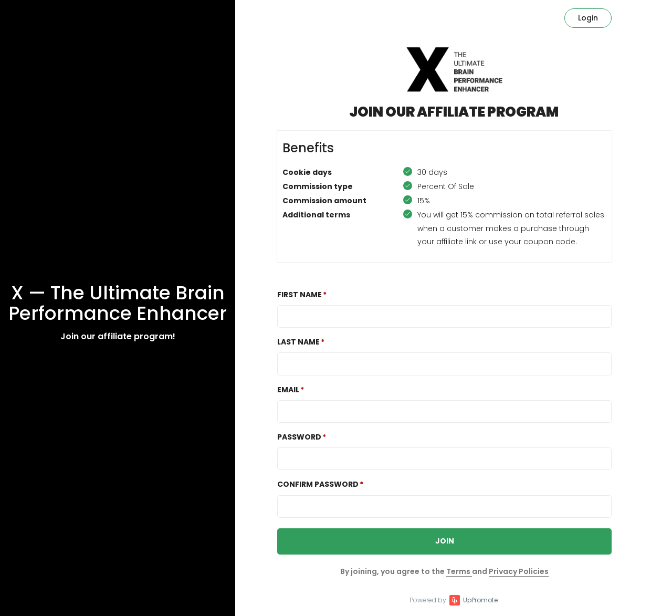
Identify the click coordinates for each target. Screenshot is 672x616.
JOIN (445, 541)
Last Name (298, 342)
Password (299, 437)
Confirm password (318, 484)
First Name (300, 295)
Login (588, 18)
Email (288, 390)
